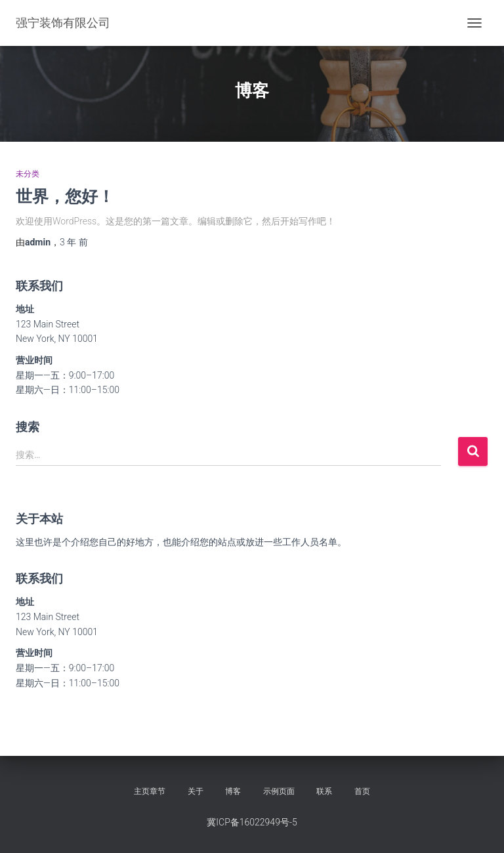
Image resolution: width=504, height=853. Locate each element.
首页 (362, 791)
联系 (324, 791)
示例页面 (279, 791)
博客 (233, 791)
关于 (196, 791)
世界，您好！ (65, 196)
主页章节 (150, 791)
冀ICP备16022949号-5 (252, 822)
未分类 (28, 174)
